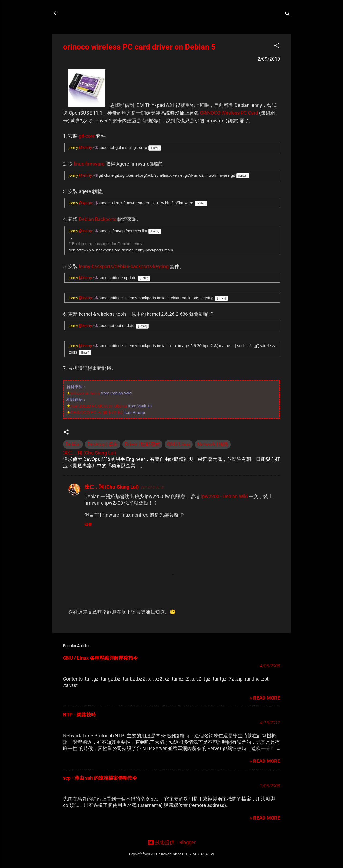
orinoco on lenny (85, 393)
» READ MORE (265, 698)
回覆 (88, 524)
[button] (277, 46)
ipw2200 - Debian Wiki (224, 496)
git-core (87, 136)
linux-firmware (89, 164)
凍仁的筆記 (81, 13)
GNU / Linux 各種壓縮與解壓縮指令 (100, 658)
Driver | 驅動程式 (142, 444)
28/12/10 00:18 (152, 487)
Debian (73, 444)
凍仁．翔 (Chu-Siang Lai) (111, 487)
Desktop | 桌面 (103, 444)
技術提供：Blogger (172, 842)
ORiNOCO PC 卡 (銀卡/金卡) (96, 412)
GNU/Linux (179, 444)
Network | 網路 (213, 444)
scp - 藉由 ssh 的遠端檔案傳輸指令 (100, 778)
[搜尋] (288, 15)
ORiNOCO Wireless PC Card (229, 113)
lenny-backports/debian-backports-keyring (124, 266)
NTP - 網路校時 (79, 715)
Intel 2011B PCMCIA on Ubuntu (99, 406)
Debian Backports (98, 219)
